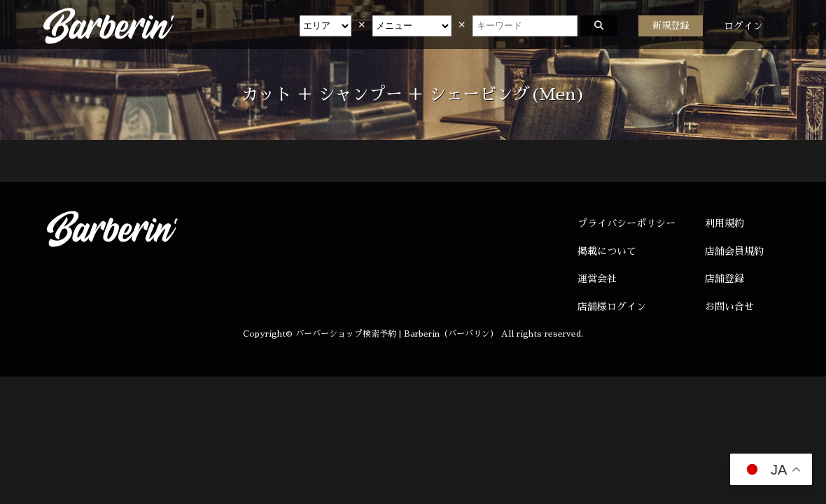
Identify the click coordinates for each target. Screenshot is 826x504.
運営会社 (597, 279)
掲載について (607, 251)
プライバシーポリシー (626, 223)
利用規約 (724, 223)
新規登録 (671, 26)
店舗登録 (724, 279)
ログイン (743, 26)
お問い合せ (729, 307)
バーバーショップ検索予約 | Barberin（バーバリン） (397, 334)
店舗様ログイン (612, 307)
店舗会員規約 (734, 251)
